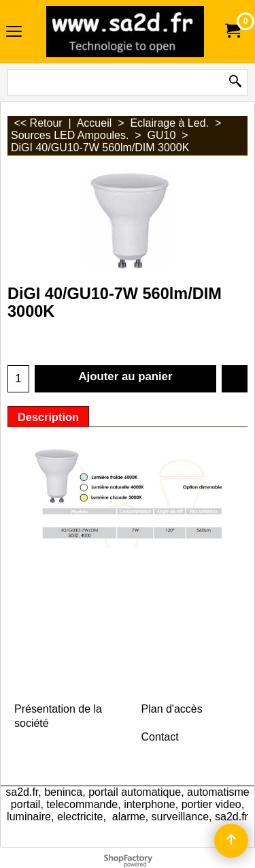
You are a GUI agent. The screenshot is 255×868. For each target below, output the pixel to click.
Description (48, 417)
